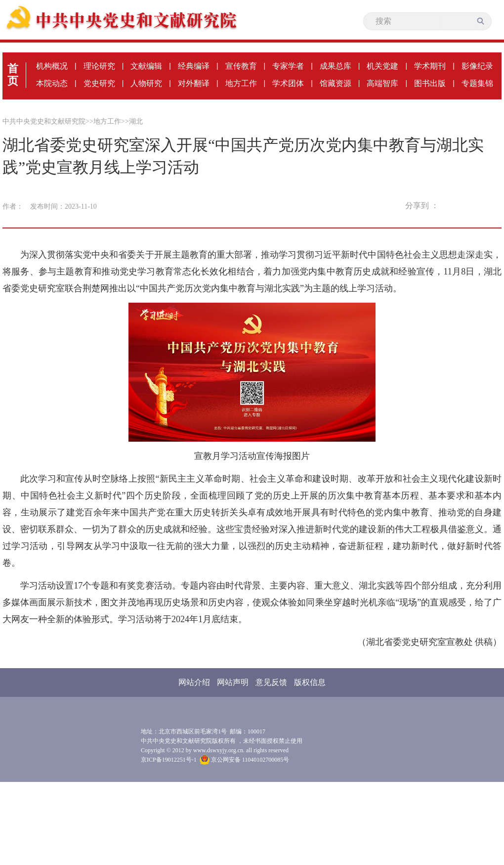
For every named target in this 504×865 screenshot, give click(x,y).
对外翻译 (194, 83)
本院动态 (52, 83)
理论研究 (99, 66)
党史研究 (99, 83)
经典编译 (194, 66)
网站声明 (233, 682)
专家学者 (288, 66)
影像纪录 (477, 66)
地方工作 (241, 83)
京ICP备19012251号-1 (169, 760)
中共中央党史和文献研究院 (44, 121)
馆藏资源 (336, 83)
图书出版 (430, 83)
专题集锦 (477, 83)
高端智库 (382, 83)
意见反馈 (271, 682)
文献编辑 (146, 66)
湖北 (136, 121)
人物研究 (146, 83)
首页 (13, 75)
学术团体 (288, 83)
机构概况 (52, 66)
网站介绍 (194, 682)
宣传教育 (241, 66)
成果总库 (336, 66)
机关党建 (382, 66)
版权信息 (310, 682)
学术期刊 (430, 66)
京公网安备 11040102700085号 (245, 760)
